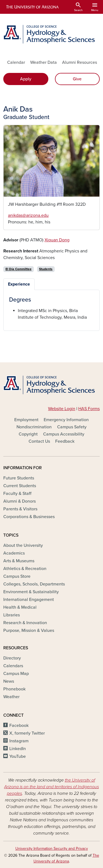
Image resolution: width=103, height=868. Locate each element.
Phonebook (14, 689)
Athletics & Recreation (25, 569)
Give (77, 79)
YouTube (18, 756)
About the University (23, 545)
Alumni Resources (80, 62)
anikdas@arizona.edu (28, 215)
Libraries (12, 615)
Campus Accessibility (64, 434)
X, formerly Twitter (27, 733)
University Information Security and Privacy (52, 849)
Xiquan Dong (57, 240)
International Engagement (29, 600)
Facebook (19, 725)
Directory (12, 658)
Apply (26, 79)
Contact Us (39, 441)
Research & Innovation (25, 623)
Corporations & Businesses (29, 517)
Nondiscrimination (34, 427)
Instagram (19, 741)
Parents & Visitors (20, 509)
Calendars (13, 666)
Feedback (65, 441)
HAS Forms (89, 409)
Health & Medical (20, 607)
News (9, 681)
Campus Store (17, 576)
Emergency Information (66, 420)
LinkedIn (18, 749)
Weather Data (44, 62)
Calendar (16, 62)
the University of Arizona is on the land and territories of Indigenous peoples (51, 787)
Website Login (62, 409)
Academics (14, 553)
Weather (11, 697)
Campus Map (16, 674)
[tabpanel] (51, 308)
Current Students (20, 486)
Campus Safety (72, 427)
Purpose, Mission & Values (29, 630)
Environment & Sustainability (31, 592)
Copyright (28, 434)
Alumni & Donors (20, 501)
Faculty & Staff (17, 494)
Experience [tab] (19, 284)
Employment (26, 420)
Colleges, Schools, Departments (34, 584)
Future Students (19, 478)
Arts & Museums (19, 561)
